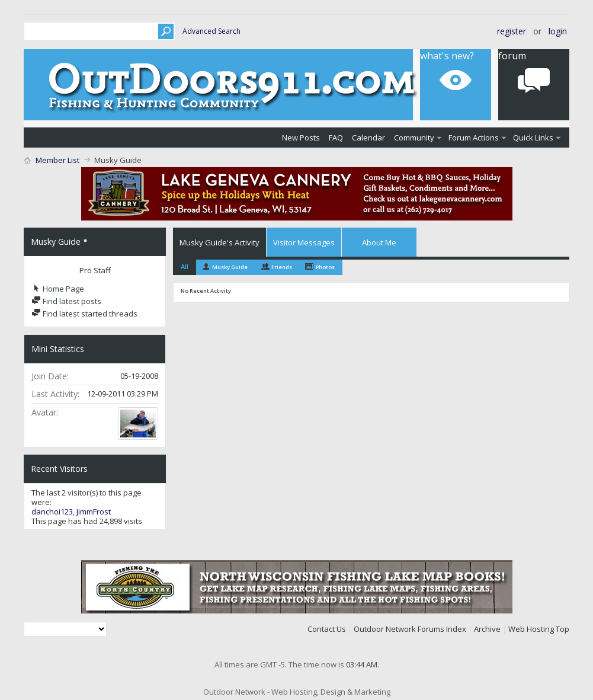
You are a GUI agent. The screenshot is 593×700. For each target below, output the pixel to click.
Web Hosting (531, 629)
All (185, 266)
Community (414, 138)
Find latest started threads (84, 314)
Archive (487, 629)
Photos (325, 267)
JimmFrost (94, 512)
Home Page (58, 289)
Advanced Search (211, 31)
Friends (282, 267)
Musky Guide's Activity (219, 242)
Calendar (368, 138)
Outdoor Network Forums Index (410, 629)
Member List (57, 160)
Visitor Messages (304, 242)
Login (558, 31)
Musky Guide (230, 267)
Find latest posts (66, 301)
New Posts (301, 138)
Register (512, 31)
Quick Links (533, 138)
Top (562, 629)
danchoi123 (52, 512)
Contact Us (327, 629)
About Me (379, 242)
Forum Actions (474, 138)
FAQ (336, 138)
